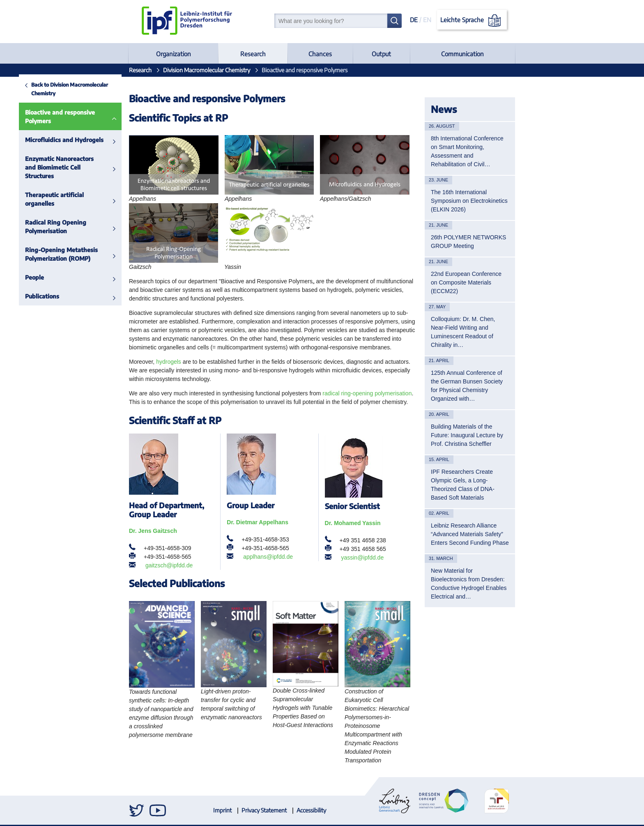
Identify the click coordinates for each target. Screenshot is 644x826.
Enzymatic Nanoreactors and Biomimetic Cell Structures (40, 167)
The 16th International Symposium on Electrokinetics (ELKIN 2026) (469, 201)
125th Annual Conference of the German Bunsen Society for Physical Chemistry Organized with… (467, 386)
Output (381, 54)
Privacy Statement (264, 810)
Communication (462, 54)
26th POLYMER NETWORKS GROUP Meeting (468, 242)
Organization (174, 54)
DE (414, 20)
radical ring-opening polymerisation (367, 393)
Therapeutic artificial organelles (36, 199)
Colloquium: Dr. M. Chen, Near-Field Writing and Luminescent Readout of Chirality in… (463, 332)
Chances (320, 54)
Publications (23, 296)
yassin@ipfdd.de (362, 558)
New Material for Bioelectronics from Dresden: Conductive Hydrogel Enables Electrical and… (469, 584)
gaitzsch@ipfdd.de (169, 565)
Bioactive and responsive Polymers (41, 117)
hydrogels (169, 362)
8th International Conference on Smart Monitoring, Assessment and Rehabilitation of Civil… (467, 151)
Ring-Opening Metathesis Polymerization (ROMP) (43, 254)
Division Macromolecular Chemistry (207, 70)
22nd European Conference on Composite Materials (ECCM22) (466, 282)
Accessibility (311, 810)
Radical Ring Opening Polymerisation (37, 227)
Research (253, 54)
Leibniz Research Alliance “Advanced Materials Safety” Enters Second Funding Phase (470, 534)
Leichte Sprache (472, 21)
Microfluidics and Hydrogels (45, 140)
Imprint (222, 810)
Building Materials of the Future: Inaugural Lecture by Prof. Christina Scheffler (467, 435)
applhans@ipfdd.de (268, 557)
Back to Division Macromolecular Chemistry (51, 89)
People (16, 277)
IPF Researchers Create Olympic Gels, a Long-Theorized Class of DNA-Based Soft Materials (463, 485)
